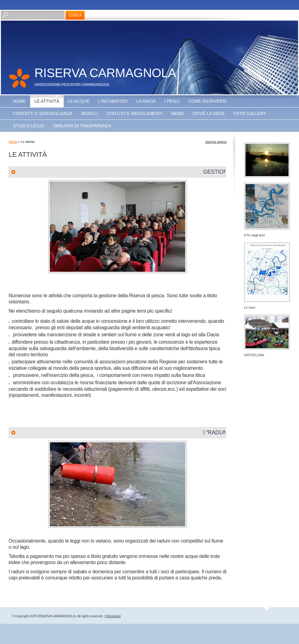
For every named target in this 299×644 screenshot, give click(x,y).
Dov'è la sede (209, 113)
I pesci (172, 101)
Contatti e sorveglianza (43, 113)
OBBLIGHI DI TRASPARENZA (82, 126)
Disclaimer (113, 616)
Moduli (90, 113)
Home (19, 101)
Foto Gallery (250, 113)
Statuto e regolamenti (134, 113)
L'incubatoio (113, 101)
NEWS (177, 113)
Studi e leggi (29, 126)
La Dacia (146, 101)
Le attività (47, 101)
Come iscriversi (207, 101)
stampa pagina (216, 142)
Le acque (79, 101)
